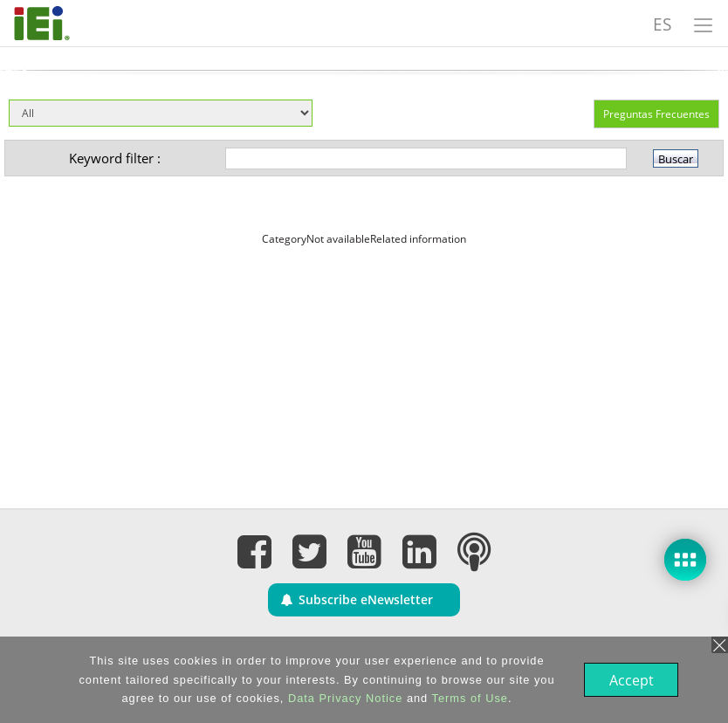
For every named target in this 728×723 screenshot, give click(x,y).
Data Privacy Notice (343, 698)
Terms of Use (468, 698)
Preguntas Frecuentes (656, 114)
